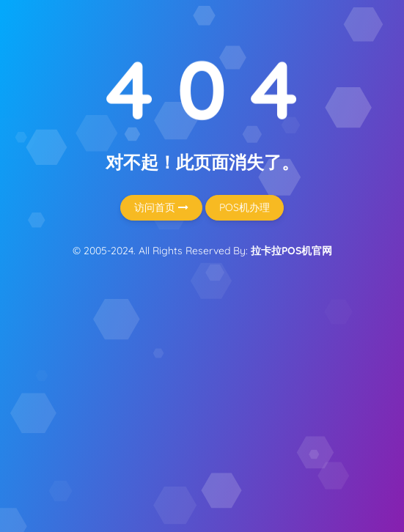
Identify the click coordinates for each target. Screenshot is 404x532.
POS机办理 (245, 207)
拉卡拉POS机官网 (291, 251)
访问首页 (161, 207)
